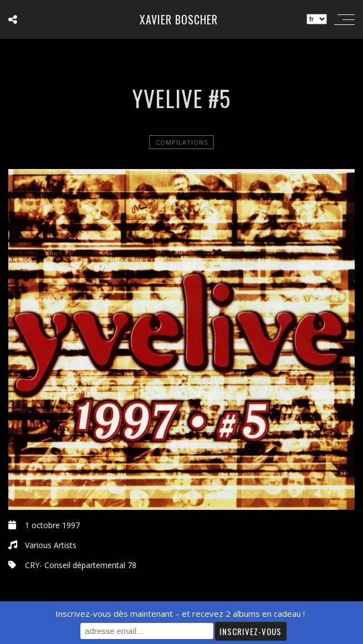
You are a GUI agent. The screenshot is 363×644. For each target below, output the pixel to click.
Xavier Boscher (179, 19)
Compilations (182, 142)
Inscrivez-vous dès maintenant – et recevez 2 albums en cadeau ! (180, 614)
